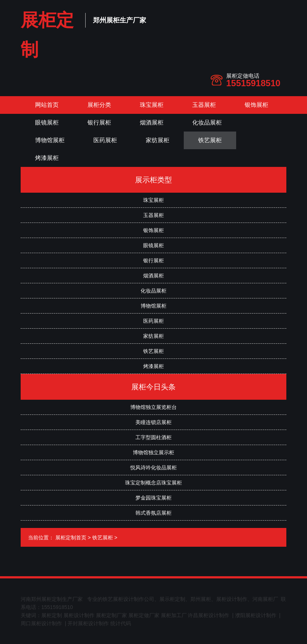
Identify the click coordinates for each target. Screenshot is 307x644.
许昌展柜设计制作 (208, 615)
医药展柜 (105, 140)
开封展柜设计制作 (88, 623)
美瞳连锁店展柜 (153, 422)
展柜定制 (52, 615)
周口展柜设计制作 (41, 623)
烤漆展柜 (47, 158)
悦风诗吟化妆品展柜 (153, 468)
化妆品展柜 (207, 122)
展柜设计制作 (79, 615)
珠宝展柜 (152, 105)
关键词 (28, 615)
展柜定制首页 (71, 538)
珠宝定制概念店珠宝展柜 (153, 483)
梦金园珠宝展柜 (153, 498)
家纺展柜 (158, 140)
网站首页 (47, 105)
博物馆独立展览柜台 (153, 407)
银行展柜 (99, 122)
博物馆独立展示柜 (153, 452)
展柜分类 (99, 105)
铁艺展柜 (210, 140)
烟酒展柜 (152, 122)
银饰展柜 (256, 105)
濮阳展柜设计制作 (256, 615)
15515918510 (253, 83)
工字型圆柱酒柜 (153, 437)
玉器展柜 (204, 105)
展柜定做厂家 (144, 615)
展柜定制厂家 (111, 615)
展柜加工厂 (174, 615)
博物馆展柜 (50, 140)
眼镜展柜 (47, 122)
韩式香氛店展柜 (153, 513)
